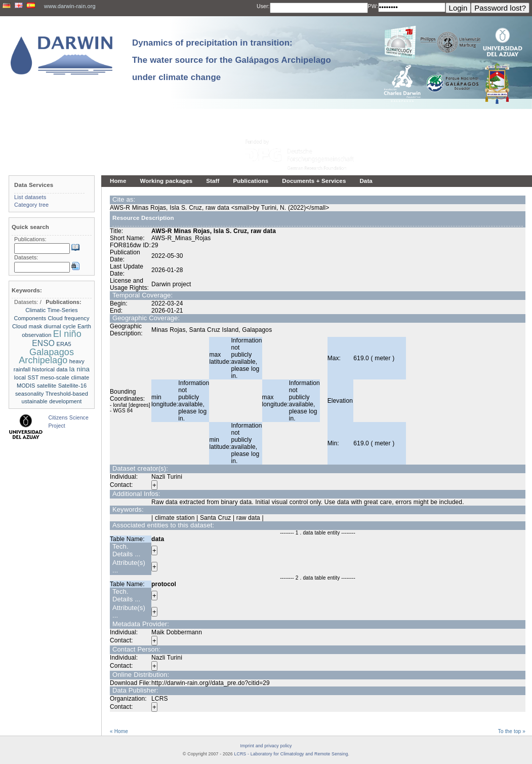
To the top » (512, 731)
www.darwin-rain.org (70, 6)
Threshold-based (67, 394)
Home (118, 181)
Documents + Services (314, 181)
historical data (50, 369)
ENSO (43, 343)
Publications (251, 181)
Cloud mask (27, 326)
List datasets (30, 197)
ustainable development (51, 401)
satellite (47, 386)
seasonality (29, 394)
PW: (373, 6)
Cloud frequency (68, 318)
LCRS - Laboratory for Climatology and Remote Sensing (291, 754)
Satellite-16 (72, 386)
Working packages (167, 181)
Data (366, 181)
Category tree (31, 205)
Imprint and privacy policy (266, 746)
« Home (119, 731)
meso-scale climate (65, 377)
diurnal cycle (60, 326)
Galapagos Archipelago (46, 356)
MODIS (26, 386)
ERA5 (64, 344)
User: (263, 6)
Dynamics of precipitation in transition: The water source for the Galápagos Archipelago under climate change (232, 60)
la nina (79, 369)
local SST (26, 377)
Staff (213, 181)
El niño (67, 334)
